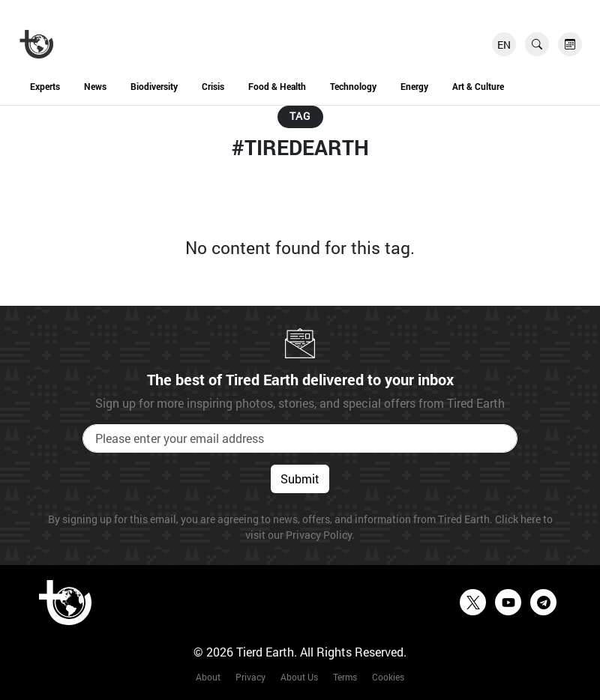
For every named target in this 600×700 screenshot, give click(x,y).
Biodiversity (154, 86)
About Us (299, 677)
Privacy (250, 677)
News (95, 86)
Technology (353, 86)
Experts (45, 86)
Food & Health (277, 86)
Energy (414, 86)
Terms (345, 677)
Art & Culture (478, 86)
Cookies (388, 677)
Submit (300, 479)
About (208, 677)
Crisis (213, 86)
